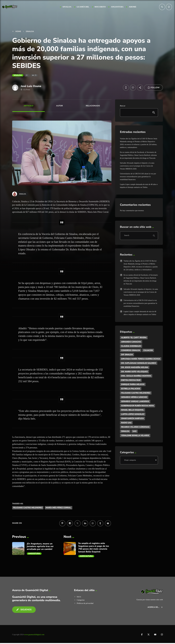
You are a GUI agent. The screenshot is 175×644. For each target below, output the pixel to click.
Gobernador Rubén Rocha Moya (138, 406)
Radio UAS (126, 423)
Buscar (123, 106)
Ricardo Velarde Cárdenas (135, 427)
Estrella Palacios (131, 389)
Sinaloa (18, 75)
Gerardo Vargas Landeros (135, 401)
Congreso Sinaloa (131, 350)
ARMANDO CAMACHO (131, 342)
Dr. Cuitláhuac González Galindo (139, 363)
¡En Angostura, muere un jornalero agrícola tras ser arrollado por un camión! (40, 547)
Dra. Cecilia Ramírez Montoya (136, 376)
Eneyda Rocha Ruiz (131, 380)
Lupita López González (133, 414)
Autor (59, 106)
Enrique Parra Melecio (133, 384)
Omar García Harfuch (132, 418)
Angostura (34, 554)
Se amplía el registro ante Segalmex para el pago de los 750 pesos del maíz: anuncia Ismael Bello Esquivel (94, 548)
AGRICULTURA (86, 556)
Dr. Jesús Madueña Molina (135, 367)
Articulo (28, 106)
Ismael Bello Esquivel (133, 410)
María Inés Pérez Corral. (59, 508)
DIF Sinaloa (127, 355)
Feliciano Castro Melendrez (28, 508)
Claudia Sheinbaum (131, 346)
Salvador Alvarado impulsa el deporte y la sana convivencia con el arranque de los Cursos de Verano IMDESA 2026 (137, 166)
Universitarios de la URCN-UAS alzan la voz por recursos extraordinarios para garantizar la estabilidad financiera (138, 177)
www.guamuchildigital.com (34, 635)
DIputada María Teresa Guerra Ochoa (141, 359)
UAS (135, 431)
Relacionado (93, 106)
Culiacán (148, 350)
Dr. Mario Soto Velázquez (134, 372)
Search (127, 236)
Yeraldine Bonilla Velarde (135, 435)
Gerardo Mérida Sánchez (134, 397)
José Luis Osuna (31, 86)
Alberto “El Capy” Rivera (134, 338)
